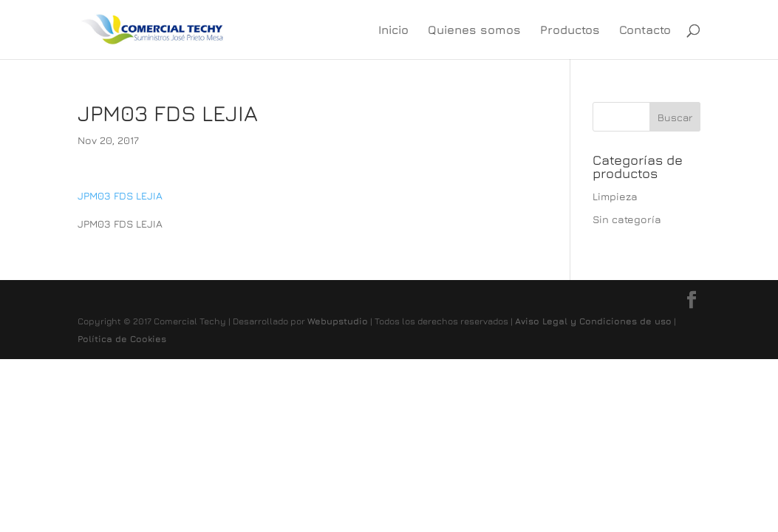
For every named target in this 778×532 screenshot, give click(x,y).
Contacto (645, 30)
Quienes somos (474, 30)
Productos (570, 30)
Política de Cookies (122, 339)
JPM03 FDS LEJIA (120, 195)
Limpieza (615, 196)
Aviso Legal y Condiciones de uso (593, 321)
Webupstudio (338, 321)
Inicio (393, 30)
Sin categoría (627, 219)
